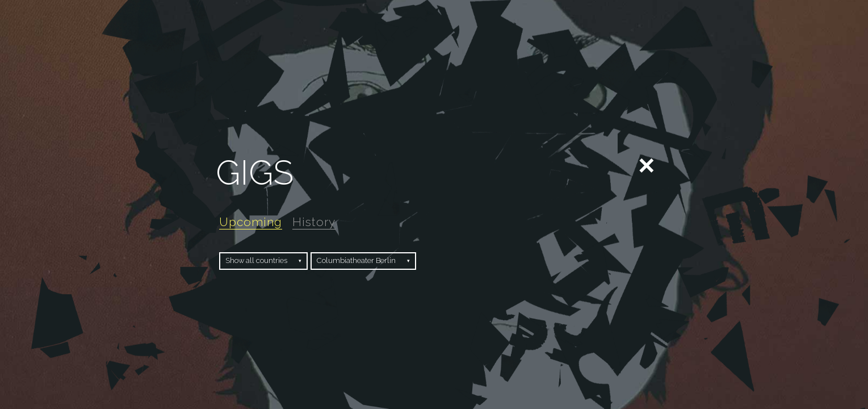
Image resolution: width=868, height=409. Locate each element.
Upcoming (251, 222)
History (314, 222)
